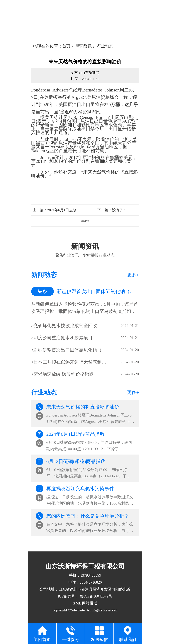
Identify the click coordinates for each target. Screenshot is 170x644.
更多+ (133, 275)
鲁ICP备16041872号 (95, 596)
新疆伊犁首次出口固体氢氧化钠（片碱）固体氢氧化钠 (70, 350)
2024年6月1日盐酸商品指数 (69, 210)
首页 (66, 46)
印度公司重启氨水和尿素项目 (63, 338)
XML (77, 603)
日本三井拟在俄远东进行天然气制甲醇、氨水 (70, 362)
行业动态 (105, 46)
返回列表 (85, 221)
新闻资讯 (84, 46)
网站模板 (90, 603)
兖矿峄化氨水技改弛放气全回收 (65, 326)
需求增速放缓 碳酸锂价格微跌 (64, 374)
